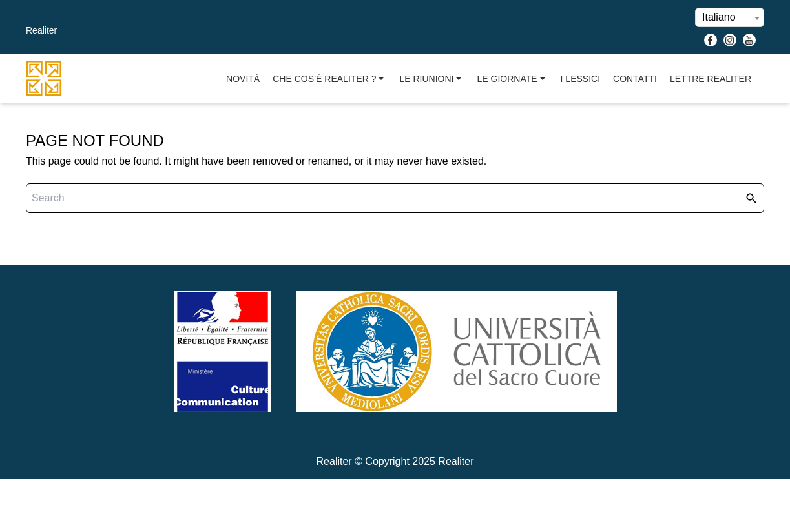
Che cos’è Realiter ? (329, 79)
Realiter (41, 30)
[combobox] (730, 17)
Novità (243, 79)
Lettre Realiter (711, 79)
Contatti (635, 79)
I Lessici (580, 79)
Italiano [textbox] (719, 17)
